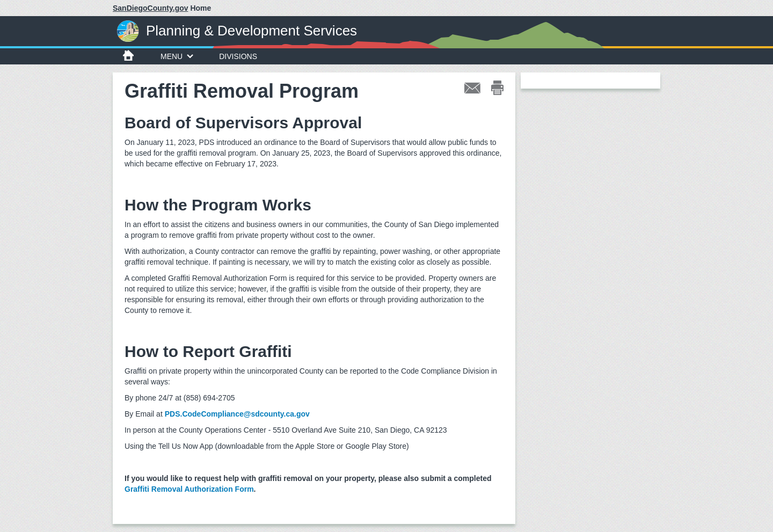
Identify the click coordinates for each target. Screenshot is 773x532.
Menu (177, 56)
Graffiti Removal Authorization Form (189, 489)
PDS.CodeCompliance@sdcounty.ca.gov (237, 414)
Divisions (238, 56)
